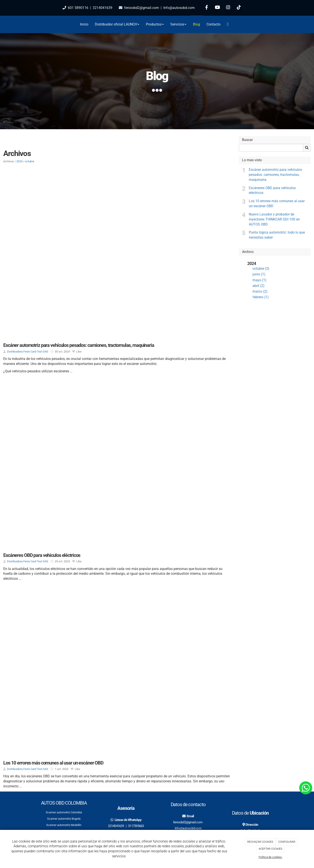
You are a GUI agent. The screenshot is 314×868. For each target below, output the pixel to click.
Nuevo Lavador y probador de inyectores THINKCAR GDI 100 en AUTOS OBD (274, 219)
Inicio (84, 24)
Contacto (213, 24)
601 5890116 (78, 8)
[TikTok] (239, 8)
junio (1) (259, 274)
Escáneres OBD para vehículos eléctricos (272, 190)
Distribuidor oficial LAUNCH (117, 24)
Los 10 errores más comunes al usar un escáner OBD (277, 203)
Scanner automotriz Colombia (64, 812)
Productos (155, 24)
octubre (30, 161)
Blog (196, 24)
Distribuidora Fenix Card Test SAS (28, 352)
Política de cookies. (270, 857)
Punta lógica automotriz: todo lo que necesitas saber (277, 235)
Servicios (178, 24)
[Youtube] (217, 8)
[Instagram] (228, 8)
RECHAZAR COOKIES (260, 842)
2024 (19, 161)
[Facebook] (207, 8)
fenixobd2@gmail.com (142, 8)
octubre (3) (261, 269)
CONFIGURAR (287, 842)
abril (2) (259, 286)
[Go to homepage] (32, 24)
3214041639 (102, 8)
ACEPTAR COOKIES (270, 849)
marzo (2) (260, 291)
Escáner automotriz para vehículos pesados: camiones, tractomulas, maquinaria (275, 175)
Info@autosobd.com (179, 8)
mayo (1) (259, 280)
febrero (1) (261, 297)
